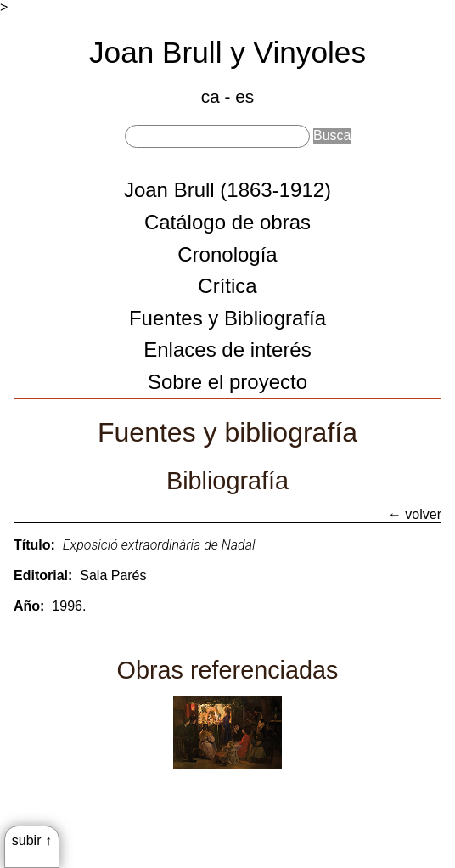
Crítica (227, 286)
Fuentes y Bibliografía (227, 318)
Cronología (227, 254)
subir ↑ (32, 840)
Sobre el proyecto (227, 382)
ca (211, 96)
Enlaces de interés (227, 349)
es (244, 96)
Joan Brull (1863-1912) (227, 190)
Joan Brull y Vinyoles (227, 52)
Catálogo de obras (227, 222)
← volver (415, 514)
